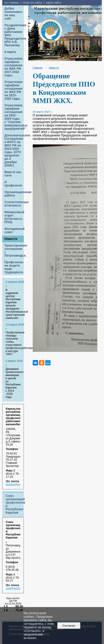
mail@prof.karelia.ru (18, 588)
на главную (12, 3)
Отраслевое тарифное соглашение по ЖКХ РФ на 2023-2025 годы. (13, 90)
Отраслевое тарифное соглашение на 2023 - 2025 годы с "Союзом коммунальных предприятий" (14, 117)
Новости (11, 239)
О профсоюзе (13, 184)
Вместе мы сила (13, 174)
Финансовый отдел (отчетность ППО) (14, 217)
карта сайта (53, 3)
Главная (38, 68)
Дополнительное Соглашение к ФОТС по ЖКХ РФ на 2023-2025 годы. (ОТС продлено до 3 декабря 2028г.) (14, 150)
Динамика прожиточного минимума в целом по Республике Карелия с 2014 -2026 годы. (14, 383)
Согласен (69, 626)
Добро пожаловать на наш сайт (14, 14)
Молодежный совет (14, 231)
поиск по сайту (32, 3)
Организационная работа (14, 194)
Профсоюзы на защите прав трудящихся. (14, 267)
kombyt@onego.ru (17, 484)
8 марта (10, 52)
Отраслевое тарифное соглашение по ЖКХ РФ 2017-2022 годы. (13, 67)
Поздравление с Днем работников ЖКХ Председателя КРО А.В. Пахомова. (14, 35)
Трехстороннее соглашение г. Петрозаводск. (14, 251)
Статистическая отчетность (14, 204)
